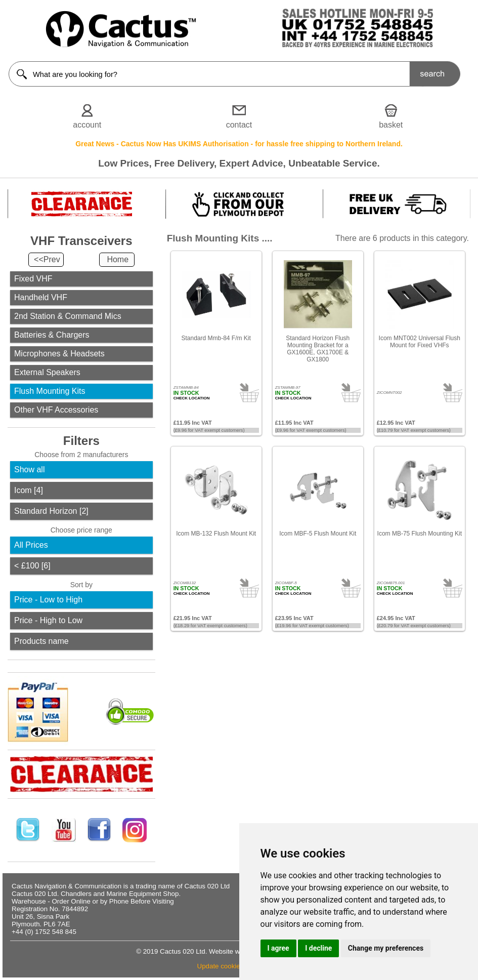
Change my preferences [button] (386, 948)
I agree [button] (278, 948)
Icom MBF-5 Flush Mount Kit (318, 534)
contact (239, 125)
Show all (29, 469)
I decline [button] (318, 948)
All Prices (31, 545)
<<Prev (47, 259)
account (87, 125)
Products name (41, 641)
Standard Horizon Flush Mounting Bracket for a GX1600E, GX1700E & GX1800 (318, 349)
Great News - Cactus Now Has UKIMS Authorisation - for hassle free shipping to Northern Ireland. (239, 144)
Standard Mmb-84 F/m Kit (216, 338)
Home (118, 259)
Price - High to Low (48, 620)
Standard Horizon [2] (51, 511)
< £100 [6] (32, 566)
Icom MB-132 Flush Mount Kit (216, 534)
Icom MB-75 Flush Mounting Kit (420, 534)
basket (391, 125)
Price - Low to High (48, 600)
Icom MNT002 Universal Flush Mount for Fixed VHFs (420, 342)
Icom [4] (29, 490)
